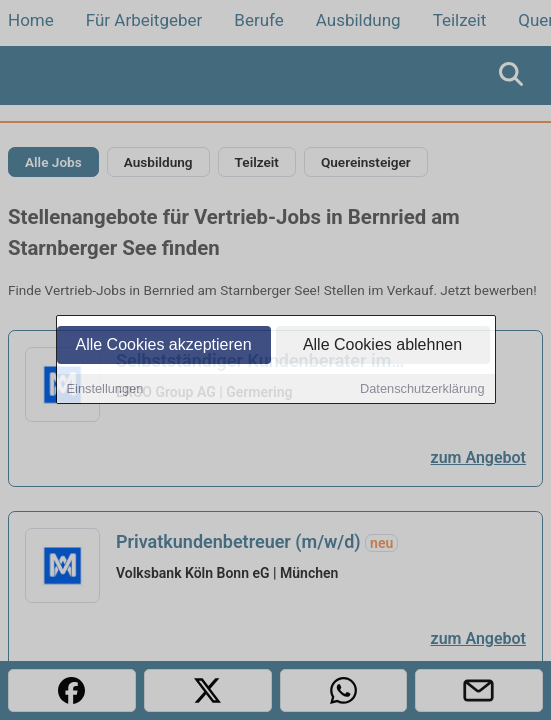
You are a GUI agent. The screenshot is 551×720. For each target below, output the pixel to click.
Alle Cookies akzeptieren (163, 345)
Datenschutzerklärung (422, 389)
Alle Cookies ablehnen (382, 345)
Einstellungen (105, 389)
